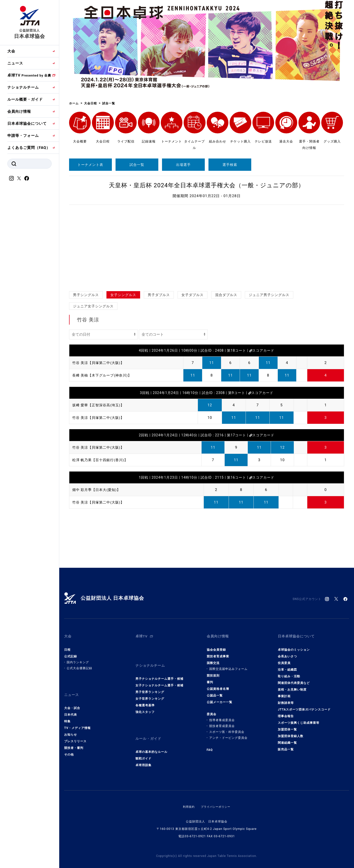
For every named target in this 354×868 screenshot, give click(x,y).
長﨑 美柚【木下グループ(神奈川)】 (104, 375)
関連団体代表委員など (294, 679)
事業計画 (284, 693)
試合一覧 (137, 165)
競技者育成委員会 (222, 723)
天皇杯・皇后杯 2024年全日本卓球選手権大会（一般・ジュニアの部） (207, 185)
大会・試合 (72, 701)
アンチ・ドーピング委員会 (228, 734)
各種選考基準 (145, 699)
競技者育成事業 (218, 653)
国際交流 (213, 660)
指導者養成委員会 (222, 717)
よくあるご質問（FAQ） (29, 148)
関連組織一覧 (287, 739)
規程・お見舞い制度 (292, 686)
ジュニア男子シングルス (269, 295)
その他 (69, 748)
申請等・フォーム (23, 136)
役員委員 (284, 660)
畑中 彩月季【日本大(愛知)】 (98, 490)
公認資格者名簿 (218, 685)
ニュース (15, 63)
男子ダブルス (159, 295)
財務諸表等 (286, 699)
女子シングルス (123, 295)
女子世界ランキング (150, 692)
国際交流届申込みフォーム (228, 665)
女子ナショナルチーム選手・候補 (159, 679)
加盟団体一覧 (287, 726)
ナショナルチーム (23, 87)
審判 (210, 679)
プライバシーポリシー (216, 797)
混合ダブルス (226, 295)
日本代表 (71, 708)
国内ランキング (78, 659)
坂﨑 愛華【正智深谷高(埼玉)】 (100, 405)
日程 (67, 646)
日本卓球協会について (27, 124)
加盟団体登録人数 (291, 733)
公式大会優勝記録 (79, 665)
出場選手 (183, 165)
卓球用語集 (143, 755)
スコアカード (262, 350)
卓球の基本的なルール (151, 742)
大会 (11, 51)
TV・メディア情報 (77, 721)
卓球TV (29, 75)
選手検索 (230, 165)
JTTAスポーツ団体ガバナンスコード (304, 706)
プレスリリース (75, 735)
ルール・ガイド (149, 730)
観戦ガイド (143, 749)
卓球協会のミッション (294, 646)
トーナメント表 (90, 165)
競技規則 (213, 672)
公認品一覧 (215, 692)
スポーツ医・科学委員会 (227, 728)
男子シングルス (86, 295)
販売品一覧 (286, 746)
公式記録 (71, 653)
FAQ (210, 746)
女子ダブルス (192, 295)
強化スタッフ (145, 705)
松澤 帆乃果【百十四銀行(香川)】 (102, 460)
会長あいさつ (287, 653)
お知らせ (71, 728)
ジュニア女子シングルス (93, 306)
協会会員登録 (216, 646)
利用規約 (188, 797)
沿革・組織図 (287, 666)
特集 (67, 715)
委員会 (212, 711)
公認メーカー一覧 (220, 699)
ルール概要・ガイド (25, 99)
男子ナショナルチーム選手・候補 (159, 672)
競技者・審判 (74, 741)
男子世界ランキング (150, 685)
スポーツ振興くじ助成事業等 (299, 719)
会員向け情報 (19, 111)
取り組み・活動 (289, 673)
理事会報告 (286, 713)
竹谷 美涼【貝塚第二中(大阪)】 (100, 363)
